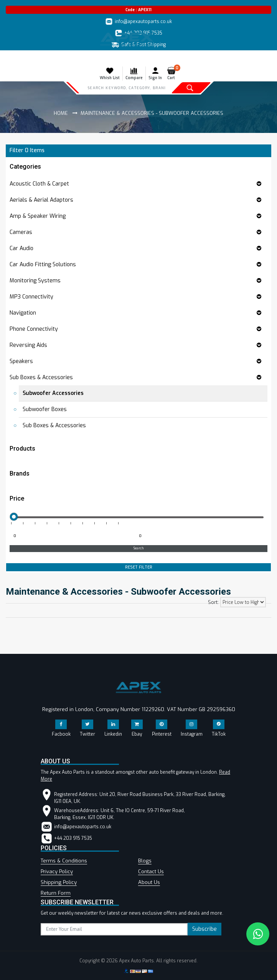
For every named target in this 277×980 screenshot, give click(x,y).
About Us (149, 882)
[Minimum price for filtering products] (72, 536)
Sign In (155, 73)
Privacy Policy (57, 871)
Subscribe (204, 929)
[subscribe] (114, 929)
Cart (173, 73)
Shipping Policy (59, 882)
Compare (134, 73)
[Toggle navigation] (11, 58)
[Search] (126, 88)
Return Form (56, 893)
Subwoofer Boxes (45, 409)
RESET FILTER (139, 567)
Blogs (145, 861)
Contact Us (151, 871)
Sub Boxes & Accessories (54, 425)
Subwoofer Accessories (53, 393)
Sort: (213, 602)
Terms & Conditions (64, 861)
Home (61, 113)
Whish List (110, 73)
